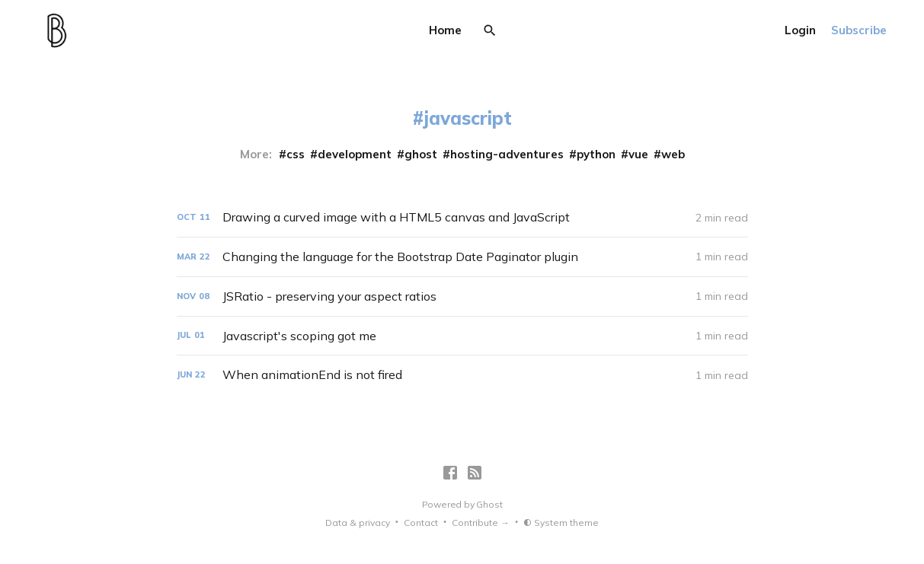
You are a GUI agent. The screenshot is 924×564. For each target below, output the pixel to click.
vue (638, 154)
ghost (421, 154)
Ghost (489, 504)
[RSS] (475, 473)
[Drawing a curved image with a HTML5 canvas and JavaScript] (462, 217)
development (355, 154)
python (596, 154)
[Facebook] (450, 473)
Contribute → (481, 523)
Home (445, 30)
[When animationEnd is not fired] (462, 375)
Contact (421, 523)
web (673, 154)
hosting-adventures (507, 154)
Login (800, 30)
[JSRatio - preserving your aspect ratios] (462, 296)
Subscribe (859, 30)
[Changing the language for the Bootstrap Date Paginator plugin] (462, 257)
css (296, 154)
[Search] (490, 30)
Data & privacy (358, 523)
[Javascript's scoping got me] (462, 336)
